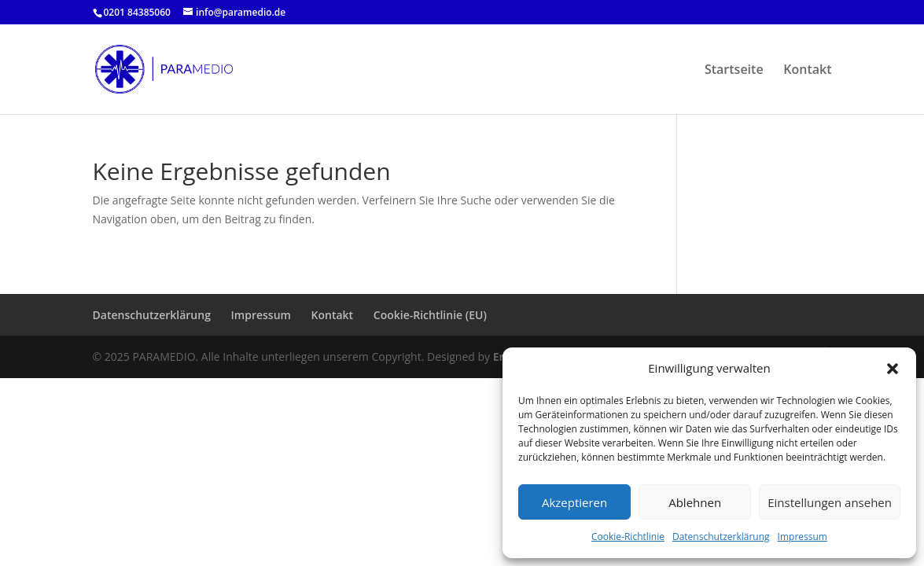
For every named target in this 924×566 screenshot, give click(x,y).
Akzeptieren (574, 502)
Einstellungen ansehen (830, 502)
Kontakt (807, 71)
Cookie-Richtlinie (628, 537)
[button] (893, 369)
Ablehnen (695, 502)
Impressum (803, 537)
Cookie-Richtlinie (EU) (430, 315)
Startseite (734, 71)
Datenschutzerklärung (721, 537)
